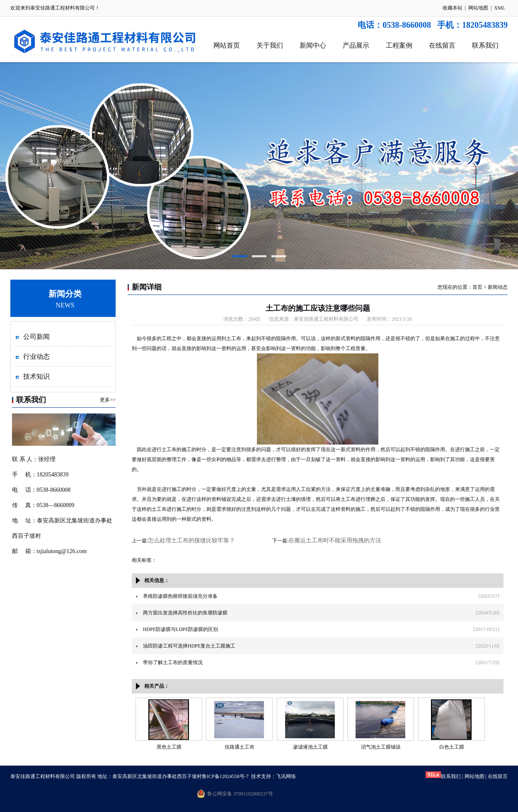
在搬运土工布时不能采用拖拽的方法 (335, 540)
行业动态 (36, 356)
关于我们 (270, 45)
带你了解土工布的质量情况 (173, 662)
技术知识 (36, 376)
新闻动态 (498, 287)
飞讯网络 (286, 776)
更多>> (108, 400)
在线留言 (442, 45)
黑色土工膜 (169, 747)
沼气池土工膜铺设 (381, 747)
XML (500, 8)
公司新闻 (36, 337)
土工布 (169, 450)
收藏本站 (453, 8)
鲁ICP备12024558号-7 (225, 776)
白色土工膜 (452, 747)
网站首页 (227, 45)
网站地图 (478, 8)
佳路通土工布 (240, 747)
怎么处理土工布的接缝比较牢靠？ (191, 540)
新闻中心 (313, 45)
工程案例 (399, 45)
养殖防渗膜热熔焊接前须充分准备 (180, 596)
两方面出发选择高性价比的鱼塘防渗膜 (185, 613)
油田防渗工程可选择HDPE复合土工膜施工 (189, 646)
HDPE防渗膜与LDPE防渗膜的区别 (180, 629)
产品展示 (356, 45)
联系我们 (485, 45)
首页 (477, 287)
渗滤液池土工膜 (310, 747)
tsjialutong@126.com (62, 551)
